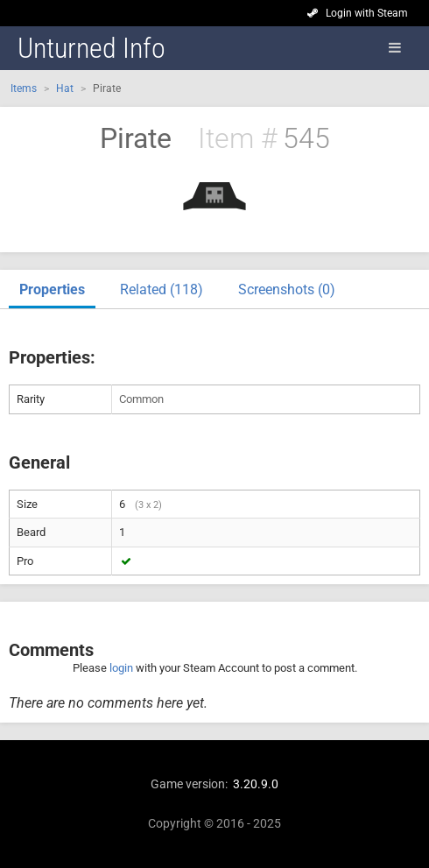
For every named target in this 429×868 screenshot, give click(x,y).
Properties (52, 289)
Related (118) (162, 289)
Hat (65, 88)
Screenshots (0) (287, 289)
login (121, 668)
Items (24, 88)
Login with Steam (367, 13)
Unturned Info (91, 48)
